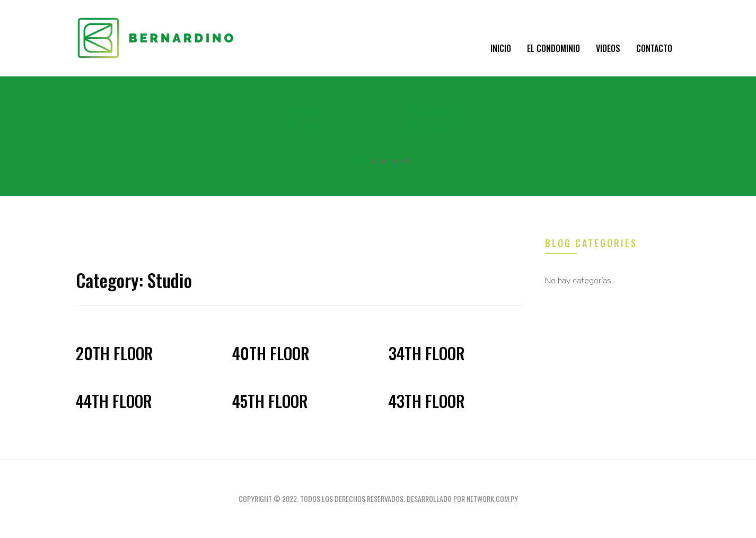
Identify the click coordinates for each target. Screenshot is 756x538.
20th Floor (115, 353)
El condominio (553, 48)
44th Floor (114, 401)
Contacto (654, 48)
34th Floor (427, 353)
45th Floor (270, 401)
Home (357, 161)
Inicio (501, 48)
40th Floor (271, 353)
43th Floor (427, 401)
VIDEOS (608, 48)
